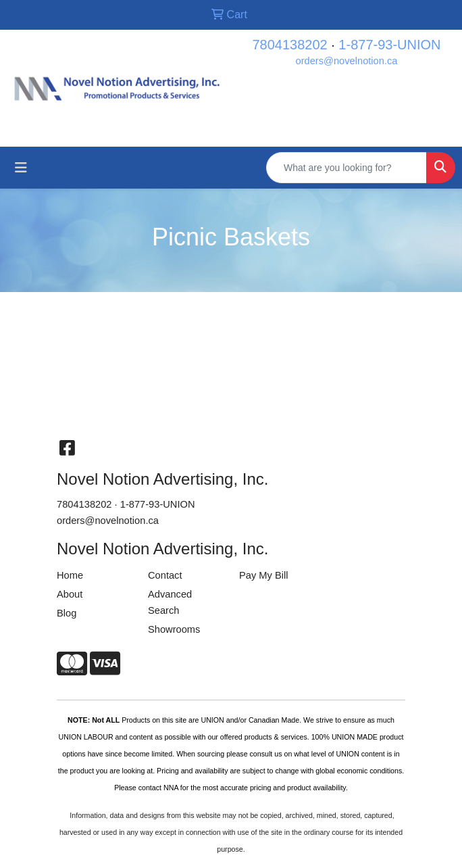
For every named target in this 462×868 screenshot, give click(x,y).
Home (70, 575)
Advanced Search (170, 602)
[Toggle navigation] (21, 168)
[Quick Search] (346, 168)
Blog (67, 613)
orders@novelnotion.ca (347, 61)
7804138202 (289, 45)
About (70, 594)
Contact (165, 575)
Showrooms (174, 629)
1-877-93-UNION (389, 45)
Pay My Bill (263, 575)
